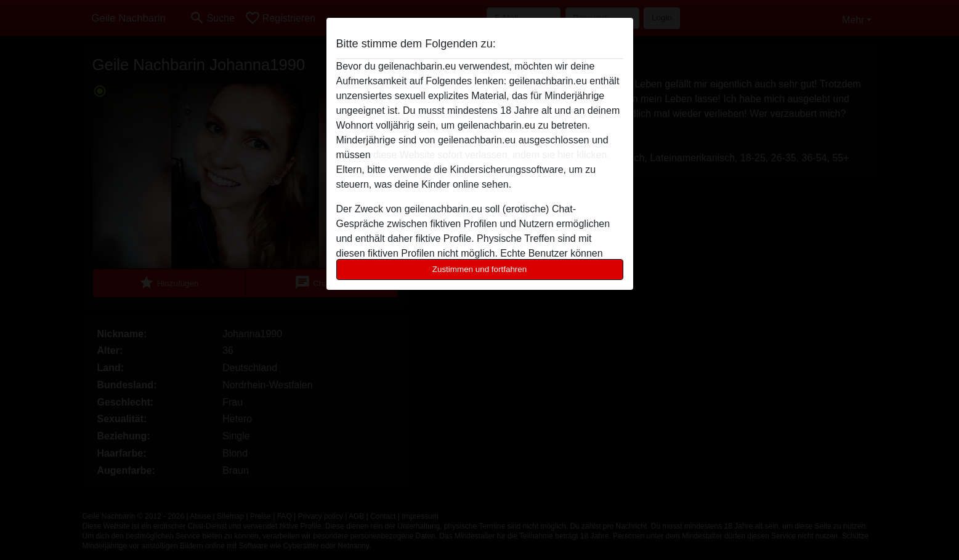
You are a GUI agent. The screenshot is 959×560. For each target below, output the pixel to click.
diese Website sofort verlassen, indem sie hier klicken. (492, 155)
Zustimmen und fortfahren (480, 269)
